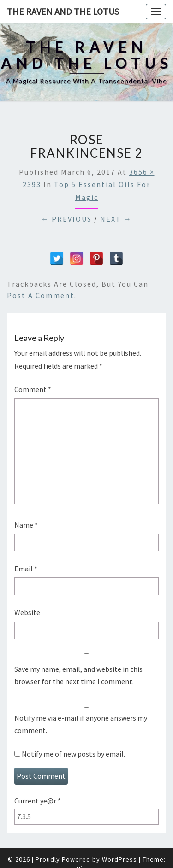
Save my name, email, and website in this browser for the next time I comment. (78, 675)
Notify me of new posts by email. (73, 754)
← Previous (66, 219)
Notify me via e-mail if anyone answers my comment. (86, 718)
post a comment (41, 295)
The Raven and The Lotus (63, 11)
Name (26, 525)
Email (26, 569)
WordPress (119, 859)
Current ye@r (38, 801)
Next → (116, 219)
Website (27, 612)
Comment (33, 389)
